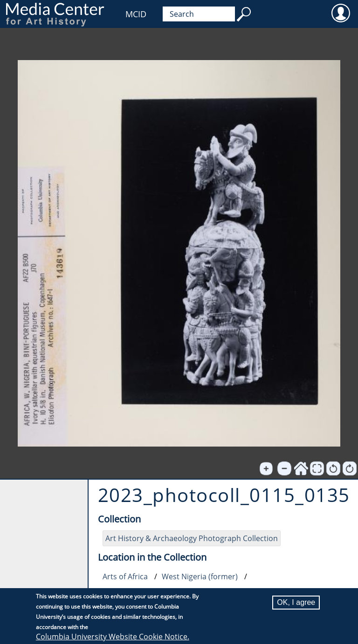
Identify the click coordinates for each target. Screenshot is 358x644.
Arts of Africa (125, 576)
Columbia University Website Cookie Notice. (113, 637)
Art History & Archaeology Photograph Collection (192, 538)
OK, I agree (296, 602)
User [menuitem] (341, 13)
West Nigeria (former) (200, 576)
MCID (136, 14)
